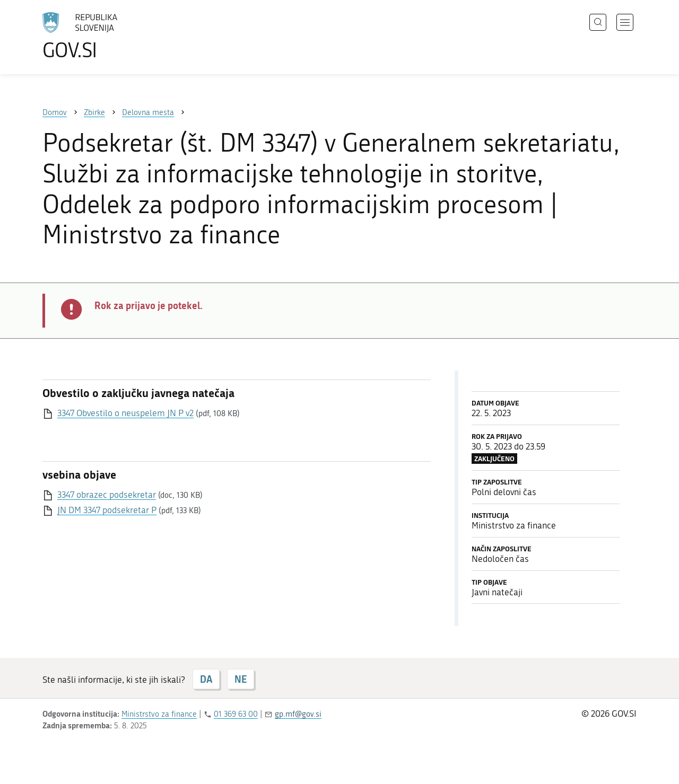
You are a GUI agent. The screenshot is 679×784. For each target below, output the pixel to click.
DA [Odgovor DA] (206, 679)
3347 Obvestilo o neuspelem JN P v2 (125, 413)
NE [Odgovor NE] (241, 679)
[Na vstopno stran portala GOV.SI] (109, 36)
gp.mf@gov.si (298, 714)
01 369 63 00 (236, 714)
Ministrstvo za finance (159, 714)
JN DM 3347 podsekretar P (107, 510)
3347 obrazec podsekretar (107, 495)
